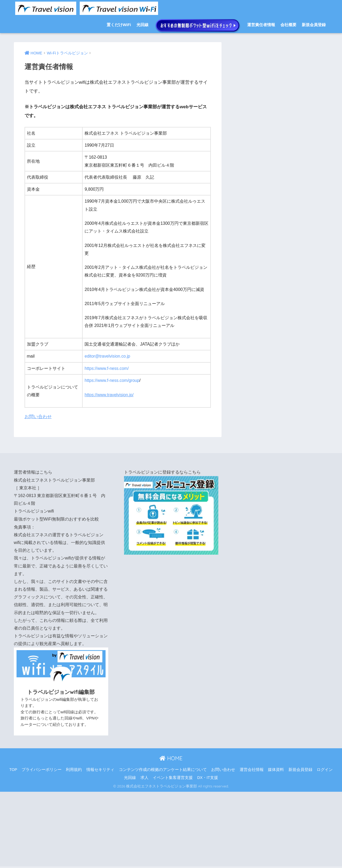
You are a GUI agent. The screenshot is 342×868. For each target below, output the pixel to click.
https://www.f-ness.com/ (107, 368)
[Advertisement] (160, 828)
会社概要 (288, 25)
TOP (13, 768)
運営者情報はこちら (33, 471)
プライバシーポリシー (42, 768)
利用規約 (74, 768)
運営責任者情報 (261, 25)
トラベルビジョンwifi (34, 510)
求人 (144, 776)
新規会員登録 (314, 25)
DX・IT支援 (208, 776)
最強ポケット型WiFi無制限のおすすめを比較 (57, 518)
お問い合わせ (38, 416)
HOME (171, 757)
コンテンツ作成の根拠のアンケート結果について (163, 768)
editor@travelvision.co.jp (108, 356)
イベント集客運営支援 (173, 776)
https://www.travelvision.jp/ (110, 395)
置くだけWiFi (119, 25)
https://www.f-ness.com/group (112, 380)
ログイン (325, 768)
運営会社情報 (252, 768)
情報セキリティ (100, 768)
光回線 (142, 25)
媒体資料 (276, 768)
